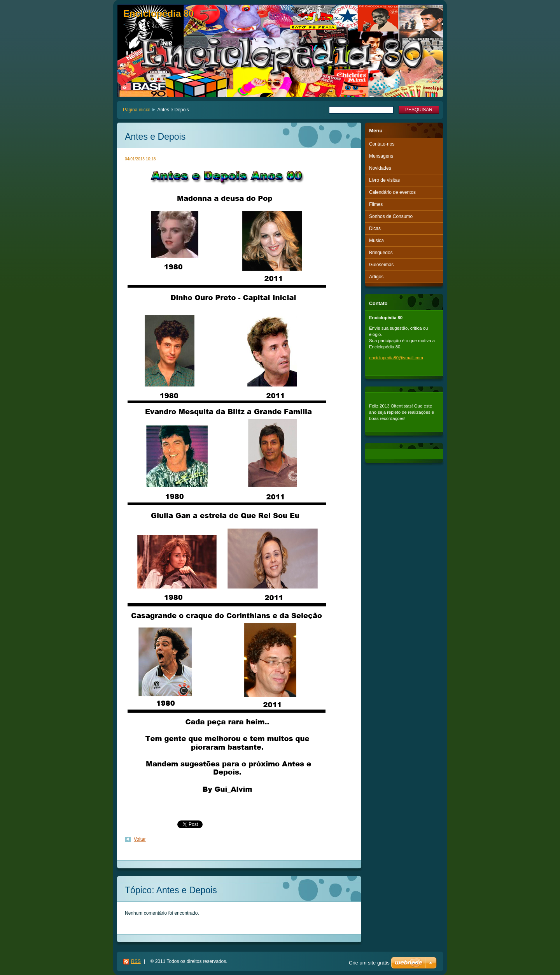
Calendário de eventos (392, 192)
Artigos (376, 277)
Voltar (140, 839)
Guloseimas (381, 265)
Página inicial (137, 110)
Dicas (375, 228)
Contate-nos (382, 144)
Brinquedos (381, 253)
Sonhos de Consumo (391, 216)
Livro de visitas (384, 180)
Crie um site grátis (369, 963)
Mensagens (381, 156)
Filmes (376, 204)
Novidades (380, 168)
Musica (376, 241)
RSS (136, 961)
